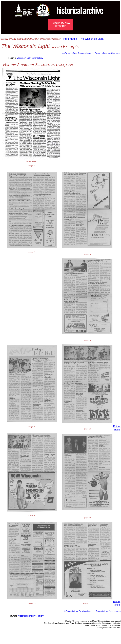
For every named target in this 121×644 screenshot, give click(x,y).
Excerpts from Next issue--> (107, 53)
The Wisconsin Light (91, 39)
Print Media (70, 39)
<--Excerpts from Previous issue (76, 53)
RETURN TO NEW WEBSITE (61, 24)
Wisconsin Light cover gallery (30, 58)
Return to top (117, 428)
